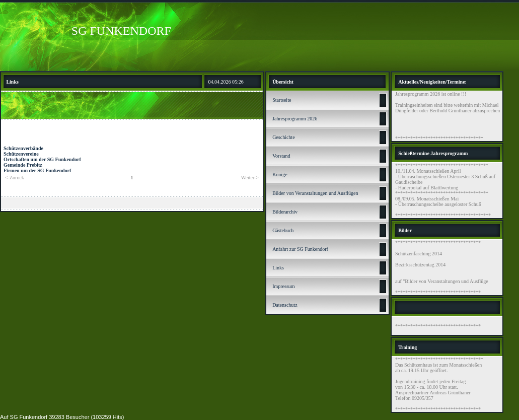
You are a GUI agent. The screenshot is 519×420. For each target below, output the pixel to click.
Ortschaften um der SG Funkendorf (42, 159)
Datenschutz (285, 305)
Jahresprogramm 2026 (295, 119)
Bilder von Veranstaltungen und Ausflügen (315, 193)
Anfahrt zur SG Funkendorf (300, 249)
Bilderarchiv (285, 212)
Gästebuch (283, 230)
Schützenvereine (21, 154)
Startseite (282, 100)
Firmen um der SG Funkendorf (37, 170)
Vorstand (281, 156)
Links (278, 268)
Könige (280, 174)
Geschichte (283, 137)
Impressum (283, 286)
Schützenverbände (23, 148)
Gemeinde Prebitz (23, 165)
